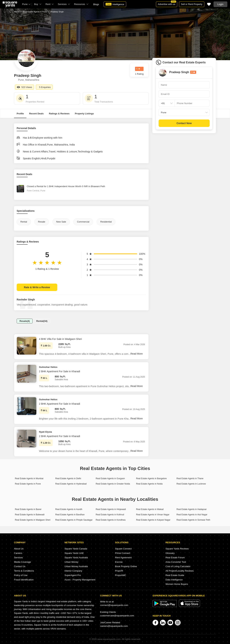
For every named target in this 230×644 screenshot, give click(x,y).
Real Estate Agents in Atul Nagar (192, 515)
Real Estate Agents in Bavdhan (70, 515)
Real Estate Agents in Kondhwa (111, 520)
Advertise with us (167, 3)
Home (17, 12)
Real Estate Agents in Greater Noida (113, 484)
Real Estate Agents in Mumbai (29, 478)
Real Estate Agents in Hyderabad (71, 484)
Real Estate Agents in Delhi (68, 478)
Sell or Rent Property (192, 4)
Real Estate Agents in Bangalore (151, 478)
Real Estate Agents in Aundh (69, 509)
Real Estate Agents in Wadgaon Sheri (33, 520)
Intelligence (115, 4)
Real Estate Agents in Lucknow (191, 484)
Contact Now (184, 123)
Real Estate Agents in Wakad (150, 509)
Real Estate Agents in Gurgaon (110, 478)
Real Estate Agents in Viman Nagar (153, 515)
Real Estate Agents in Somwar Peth (193, 520)
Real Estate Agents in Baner (28, 509)
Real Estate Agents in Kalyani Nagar (153, 520)
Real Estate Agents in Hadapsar (192, 509)
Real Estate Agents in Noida (149, 484)
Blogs (96, 4)
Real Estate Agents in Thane (190, 478)
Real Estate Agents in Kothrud (110, 515)
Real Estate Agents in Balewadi (30, 515)
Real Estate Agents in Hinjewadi (111, 509)
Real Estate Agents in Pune (35, 12)
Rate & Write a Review (37, 287)
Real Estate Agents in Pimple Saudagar (74, 520)
